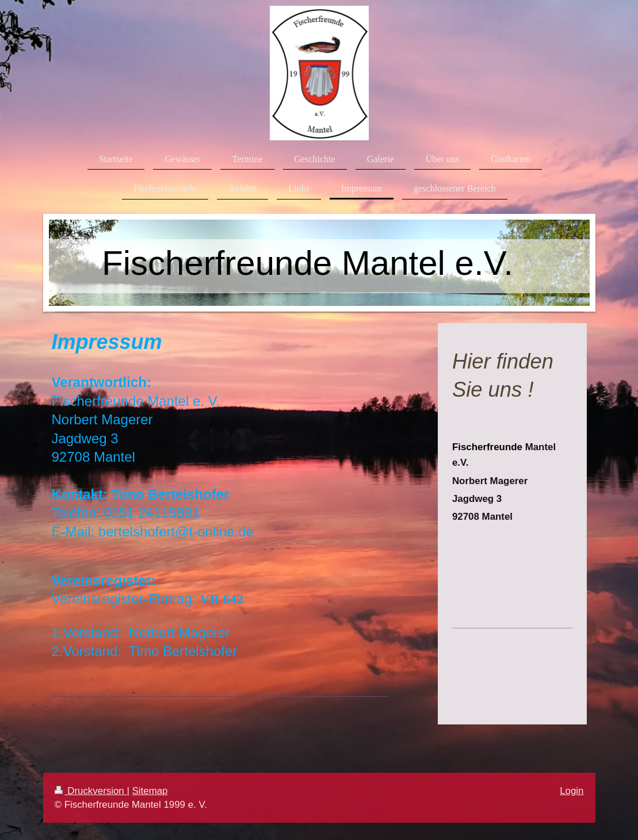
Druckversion (91, 791)
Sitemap (150, 791)
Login (572, 791)
